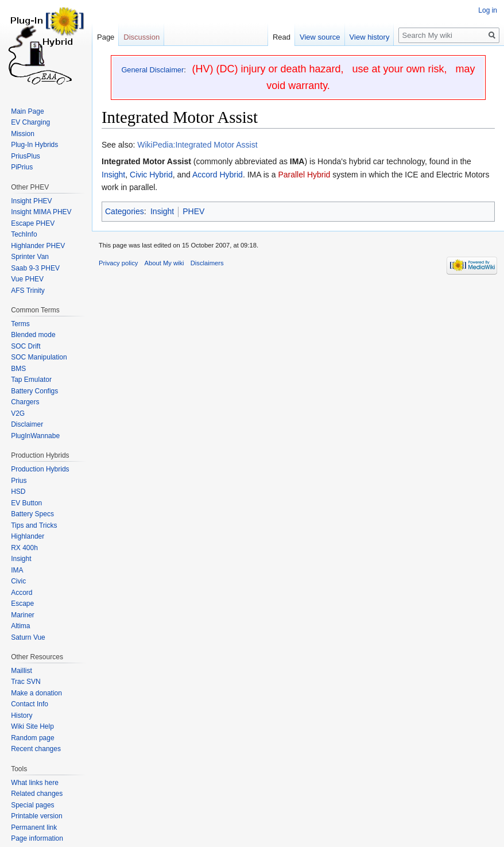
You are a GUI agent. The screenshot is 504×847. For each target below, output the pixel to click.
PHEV (193, 211)
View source (320, 37)
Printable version (36, 816)
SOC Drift (26, 346)
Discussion (141, 37)
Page (106, 37)
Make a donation (36, 693)
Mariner (23, 615)
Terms (20, 324)
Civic (18, 581)
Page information (37, 838)
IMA (17, 570)
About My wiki (164, 263)
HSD (18, 492)
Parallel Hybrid (304, 175)
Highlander (28, 536)
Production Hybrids (40, 469)
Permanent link (34, 827)
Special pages (32, 805)
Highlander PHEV (38, 246)
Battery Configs (34, 391)
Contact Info (30, 704)
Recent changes (36, 749)
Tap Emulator (31, 380)
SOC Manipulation (39, 357)
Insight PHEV (31, 201)
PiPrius (22, 167)
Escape (22, 604)
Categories (125, 211)
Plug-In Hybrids (34, 145)
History (22, 715)
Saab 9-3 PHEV (35, 268)
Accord (22, 593)
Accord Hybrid (218, 175)
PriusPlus (26, 156)
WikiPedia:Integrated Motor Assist (197, 145)
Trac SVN (26, 682)
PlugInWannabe (35, 436)
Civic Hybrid (151, 175)
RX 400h (24, 548)
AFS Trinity (28, 291)
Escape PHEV (33, 223)
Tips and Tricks (34, 525)
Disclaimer (27, 424)
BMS (18, 369)
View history (370, 37)
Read (282, 37)
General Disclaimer (152, 70)
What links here (35, 783)
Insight (113, 175)
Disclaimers (207, 263)
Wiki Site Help (32, 726)
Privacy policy (118, 263)
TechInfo (24, 234)
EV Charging (30, 122)
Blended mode (33, 335)
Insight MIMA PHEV (41, 212)
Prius (19, 481)
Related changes (37, 794)
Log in (488, 10)
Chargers (25, 402)
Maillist (22, 671)
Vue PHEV (27, 279)
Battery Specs (32, 514)
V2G (18, 413)
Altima (20, 626)
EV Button (26, 503)
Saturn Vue (28, 637)
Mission (23, 134)
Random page (32, 738)
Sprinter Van (30, 257)
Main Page (27, 111)
